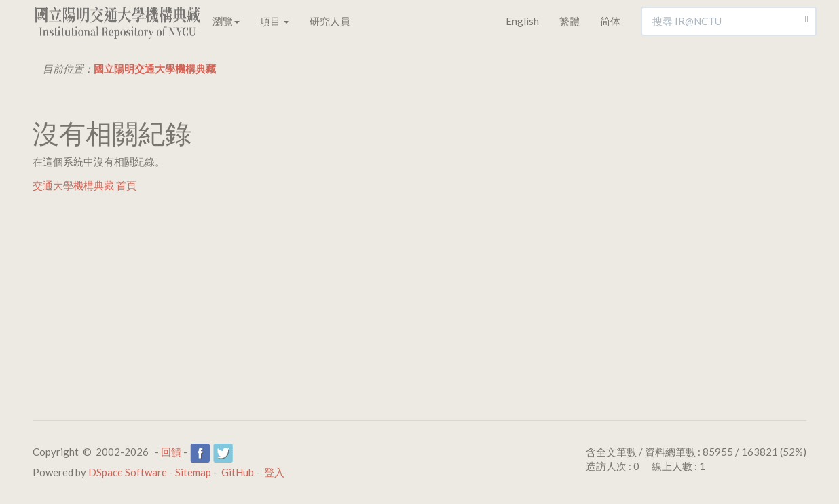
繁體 (570, 21)
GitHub (238, 472)
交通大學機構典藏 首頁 (85, 185)
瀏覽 (226, 21)
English (522, 21)
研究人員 (330, 21)
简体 (610, 21)
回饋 (171, 452)
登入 (274, 472)
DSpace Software (128, 472)
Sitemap (193, 472)
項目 (275, 21)
